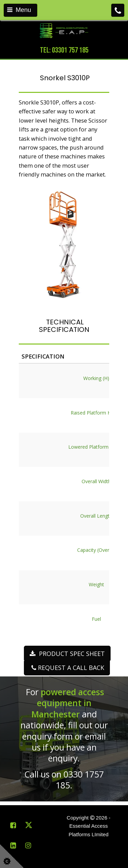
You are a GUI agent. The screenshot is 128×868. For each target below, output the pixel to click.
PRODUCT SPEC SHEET (67, 654)
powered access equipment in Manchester (68, 703)
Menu (19, 10)
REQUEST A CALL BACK (67, 668)
